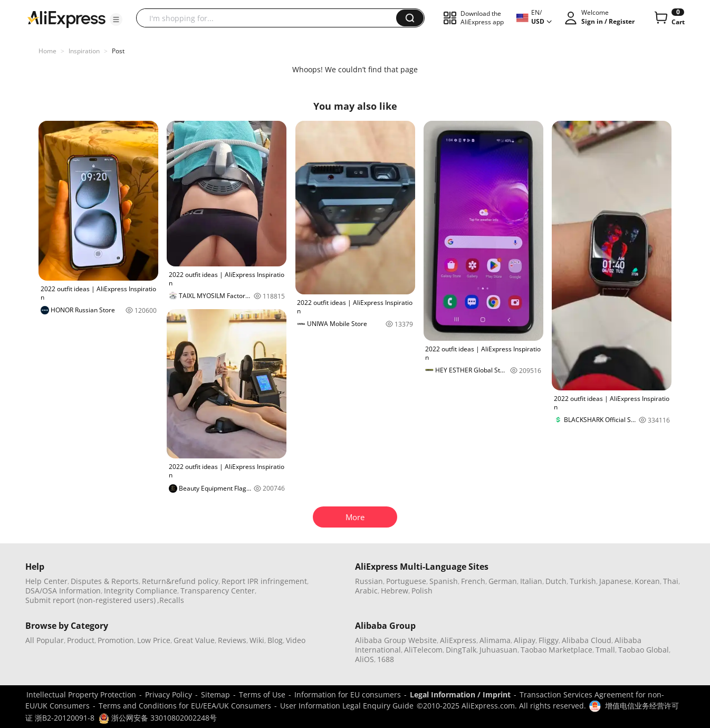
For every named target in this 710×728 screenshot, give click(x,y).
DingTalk (461, 650)
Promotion (116, 640)
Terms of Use (262, 695)
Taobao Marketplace (557, 650)
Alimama (495, 640)
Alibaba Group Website (396, 640)
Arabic (366, 591)
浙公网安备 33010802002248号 (158, 718)
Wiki (257, 640)
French (473, 581)
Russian (369, 581)
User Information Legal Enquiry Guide (347, 706)
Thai (671, 581)
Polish (422, 591)
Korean (647, 581)
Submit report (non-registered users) (90, 600)
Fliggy (549, 640)
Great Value (194, 640)
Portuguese (406, 581)
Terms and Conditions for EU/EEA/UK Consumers (185, 706)
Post (118, 51)
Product (81, 640)
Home (47, 51)
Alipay (525, 640)
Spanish (444, 581)
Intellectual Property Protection (81, 695)
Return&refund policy (180, 581)
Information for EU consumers (348, 695)
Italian (531, 581)
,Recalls (171, 600)
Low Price (154, 640)
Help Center (46, 581)
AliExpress (458, 640)
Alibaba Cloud (587, 640)
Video (296, 640)
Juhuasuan (498, 650)
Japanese (615, 581)
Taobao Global (644, 650)
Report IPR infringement (264, 581)
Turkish (583, 581)
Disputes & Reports (105, 581)
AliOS (364, 659)
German (503, 581)
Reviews (232, 640)
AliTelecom (423, 650)
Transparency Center (218, 591)
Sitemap (215, 695)
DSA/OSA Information (63, 591)
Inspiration (84, 51)
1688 (386, 659)
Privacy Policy (169, 695)
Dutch (556, 581)
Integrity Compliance (141, 591)
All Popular (45, 640)
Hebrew (395, 591)
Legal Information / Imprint (460, 695)
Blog (275, 640)
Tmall (605, 650)
